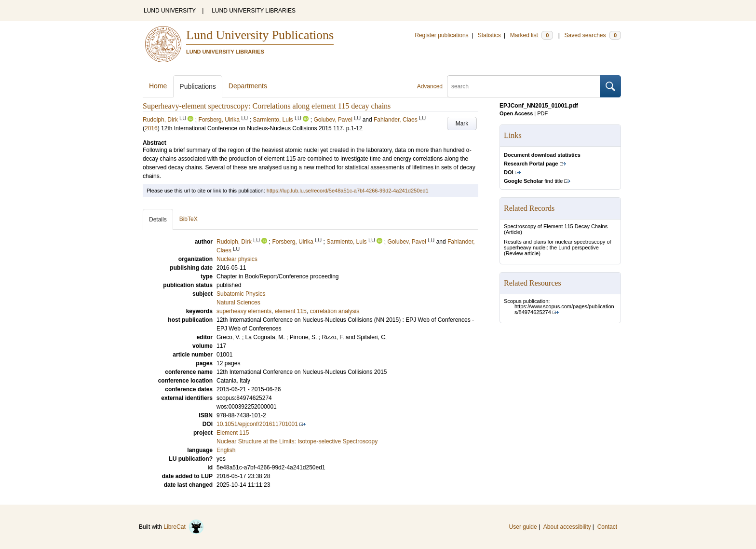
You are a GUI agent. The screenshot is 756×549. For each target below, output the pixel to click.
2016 (151, 128)
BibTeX (189, 219)
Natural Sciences (238, 302)
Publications (198, 86)
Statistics (489, 35)
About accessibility (567, 527)
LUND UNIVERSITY (170, 11)
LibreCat (184, 527)
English (226, 450)
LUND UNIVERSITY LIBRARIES (254, 11)
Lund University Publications (260, 35)
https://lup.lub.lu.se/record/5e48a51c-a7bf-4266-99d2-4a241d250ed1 (348, 191)
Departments (248, 86)
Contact (607, 527)
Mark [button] (462, 124)
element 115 (291, 311)
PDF (542, 113)
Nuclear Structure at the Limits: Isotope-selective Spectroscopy (297, 441)
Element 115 (233, 433)
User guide (523, 527)
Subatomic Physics (241, 294)
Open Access (516, 113)
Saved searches (593, 35)
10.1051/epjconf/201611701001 (257, 424)
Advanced (430, 86)
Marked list (532, 35)
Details (158, 220)
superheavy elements (244, 311)
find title (533, 181)
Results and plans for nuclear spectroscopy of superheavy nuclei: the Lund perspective (558, 245)
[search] (524, 86)
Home (158, 86)
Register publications (441, 35)
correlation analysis (334, 311)
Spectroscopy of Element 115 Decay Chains (556, 226)
